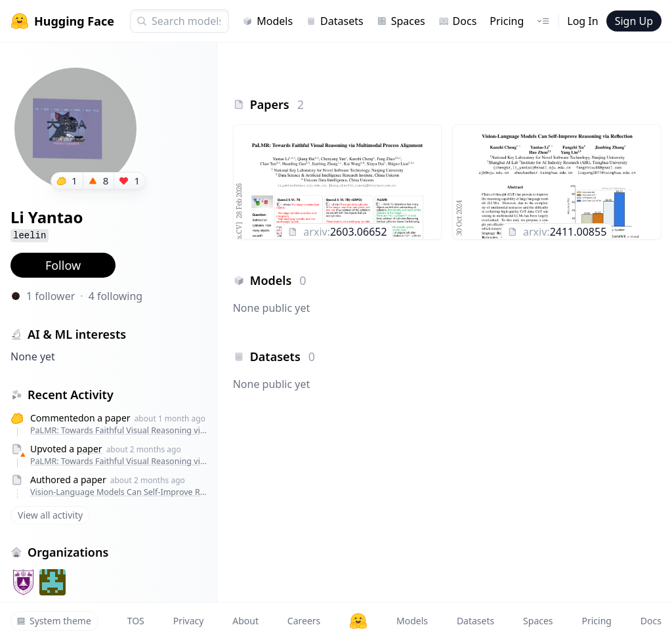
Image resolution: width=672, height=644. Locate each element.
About (245, 621)
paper (90, 449)
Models (267, 21)
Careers (304, 621)
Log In (582, 21)
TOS (136, 621)
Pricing (507, 21)
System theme (54, 621)
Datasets (335, 21)
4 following (116, 296)
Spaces (401, 21)
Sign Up (634, 21)
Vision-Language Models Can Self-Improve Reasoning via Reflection (120, 492)
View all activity (50, 515)
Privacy (189, 621)
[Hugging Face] (358, 621)
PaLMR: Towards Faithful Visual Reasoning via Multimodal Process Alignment (120, 430)
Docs (458, 21)
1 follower (51, 296)
